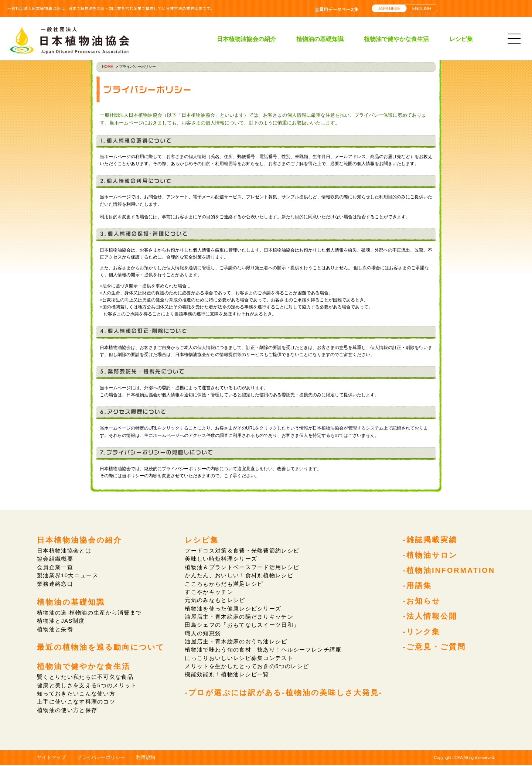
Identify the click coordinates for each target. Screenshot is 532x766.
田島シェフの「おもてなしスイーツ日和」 (242, 625)
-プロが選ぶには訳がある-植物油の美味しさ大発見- (283, 694)
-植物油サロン (430, 555)
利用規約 (146, 758)
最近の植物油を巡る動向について (101, 648)
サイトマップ (51, 758)
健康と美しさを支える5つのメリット (88, 686)
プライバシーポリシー (101, 758)
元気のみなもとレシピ (215, 600)
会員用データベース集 (337, 9)
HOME (108, 67)
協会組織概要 (55, 559)
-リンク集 (421, 633)
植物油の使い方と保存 (67, 711)
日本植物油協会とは (64, 550)
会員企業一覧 (55, 567)
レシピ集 (461, 39)
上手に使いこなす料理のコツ (77, 703)
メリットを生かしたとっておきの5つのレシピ (247, 667)
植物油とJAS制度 (61, 621)
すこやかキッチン (209, 592)
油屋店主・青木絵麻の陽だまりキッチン (239, 617)
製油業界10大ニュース (68, 576)
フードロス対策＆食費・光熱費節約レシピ (242, 550)
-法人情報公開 (430, 618)
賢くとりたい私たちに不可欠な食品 (86, 678)
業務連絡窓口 (55, 584)
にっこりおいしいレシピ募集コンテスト (239, 659)
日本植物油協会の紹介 (246, 39)
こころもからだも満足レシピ (224, 584)
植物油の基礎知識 (320, 39)
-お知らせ (421, 602)
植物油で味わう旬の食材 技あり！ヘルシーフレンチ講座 (264, 650)
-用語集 (417, 587)
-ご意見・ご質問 (434, 649)
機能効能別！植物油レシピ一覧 (227, 675)
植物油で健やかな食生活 (396, 39)
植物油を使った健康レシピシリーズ (233, 609)
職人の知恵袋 (203, 634)
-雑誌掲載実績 (430, 540)
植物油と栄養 (55, 630)
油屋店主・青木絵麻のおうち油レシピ (236, 642)
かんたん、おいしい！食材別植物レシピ (239, 576)
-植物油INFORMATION (449, 571)
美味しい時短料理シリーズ (221, 559)
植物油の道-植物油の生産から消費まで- (91, 613)
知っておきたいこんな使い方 (77, 694)
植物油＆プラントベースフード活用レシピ (242, 567)
